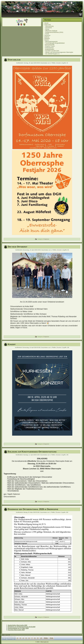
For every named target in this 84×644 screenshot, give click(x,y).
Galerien (47, 37)
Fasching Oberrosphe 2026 (16, 630)
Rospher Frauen (50, 46)
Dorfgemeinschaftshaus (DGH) (54, 32)
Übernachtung (49, 26)
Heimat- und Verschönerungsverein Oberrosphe (59, 52)
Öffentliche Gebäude (51, 31)
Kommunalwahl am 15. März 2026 (18, 628)
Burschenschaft (50, 45)
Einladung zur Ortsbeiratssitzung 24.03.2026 (22, 627)
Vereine (47, 40)
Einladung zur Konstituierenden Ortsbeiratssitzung (32, 452)
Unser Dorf (47, 25)
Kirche (47, 34)
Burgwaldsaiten (50, 49)
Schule (47, 29)
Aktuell (46, 23)
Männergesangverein (51, 42)
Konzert (12, 344)
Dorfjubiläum (14, 60)
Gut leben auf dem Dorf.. (52, 51)
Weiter (46, 638)
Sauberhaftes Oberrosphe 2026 (17, 625)
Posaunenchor (49, 48)
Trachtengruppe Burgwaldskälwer (55, 43)
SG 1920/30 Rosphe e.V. (52, 54)
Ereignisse (46, 239)
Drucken (59, 63)
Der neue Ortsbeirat (18, 247)
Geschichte (48, 28)
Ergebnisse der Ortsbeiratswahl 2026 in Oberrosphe (33, 509)
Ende (52, 638)
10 (41, 638)
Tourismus (47, 35)
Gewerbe (47, 38)
